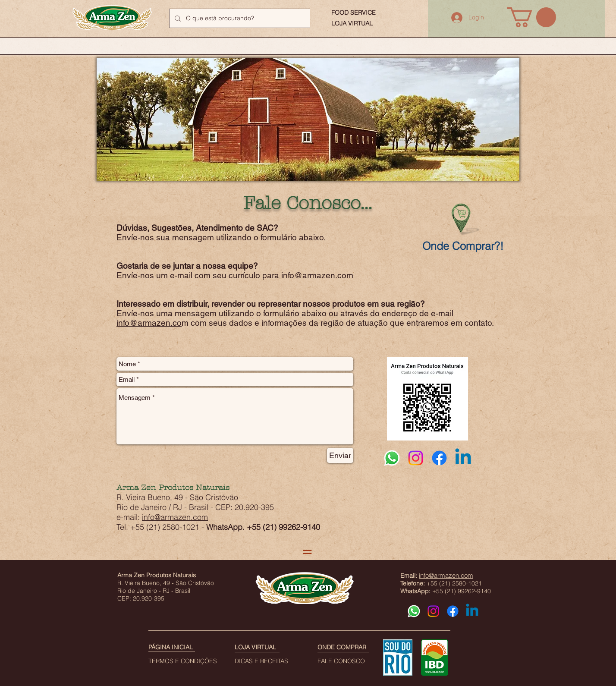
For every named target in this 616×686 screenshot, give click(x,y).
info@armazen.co (149, 323)
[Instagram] (416, 458)
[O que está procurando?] (239, 18)
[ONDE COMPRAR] (343, 648)
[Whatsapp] (392, 458)
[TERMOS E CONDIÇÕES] (183, 661)
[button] (532, 17)
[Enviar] (340, 455)
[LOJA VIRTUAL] (354, 24)
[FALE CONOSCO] (348, 661)
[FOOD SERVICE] (354, 13)
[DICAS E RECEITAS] (269, 661)
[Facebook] (439, 458)
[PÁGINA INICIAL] (176, 648)
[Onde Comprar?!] (463, 246)
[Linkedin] (463, 458)
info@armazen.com (317, 275)
